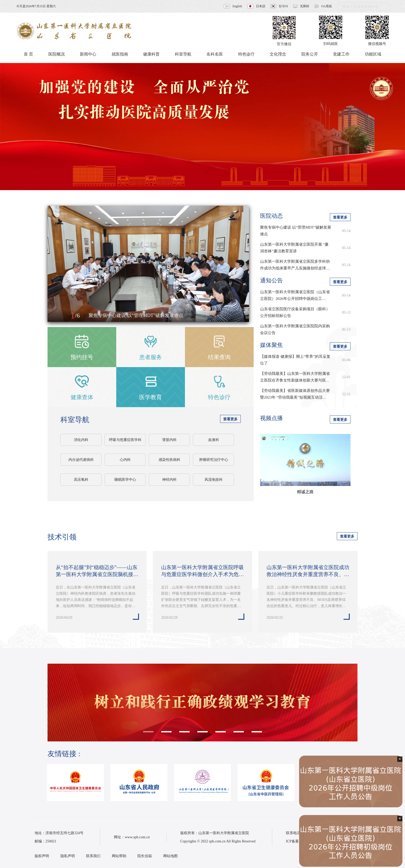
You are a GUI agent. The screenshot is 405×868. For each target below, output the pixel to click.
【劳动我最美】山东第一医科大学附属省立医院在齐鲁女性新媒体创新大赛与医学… (295, 378)
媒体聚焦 (271, 345)
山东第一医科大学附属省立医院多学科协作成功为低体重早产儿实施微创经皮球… (295, 265)
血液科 (214, 440)
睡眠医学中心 (125, 480)
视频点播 (271, 418)
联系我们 (93, 856)
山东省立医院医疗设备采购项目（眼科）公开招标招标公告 (295, 312)
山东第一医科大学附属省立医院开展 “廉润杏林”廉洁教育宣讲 (294, 248)
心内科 (125, 460)
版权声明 (42, 856)
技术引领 (62, 537)
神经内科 (169, 480)
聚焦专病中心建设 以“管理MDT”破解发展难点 (296, 231)
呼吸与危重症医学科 (125, 440)
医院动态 (271, 216)
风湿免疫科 (214, 480)
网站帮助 (119, 856)
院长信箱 (145, 856)
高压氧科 (81, 480)
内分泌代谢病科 (81, 460)
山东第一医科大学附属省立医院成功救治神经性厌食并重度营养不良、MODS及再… (308, 571)
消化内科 (81, 440)
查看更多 (230, 419)
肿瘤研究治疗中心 (214, 460)
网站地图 (170, 856)
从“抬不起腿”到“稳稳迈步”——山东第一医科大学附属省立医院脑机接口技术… (97, 571)
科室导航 (75, 420)
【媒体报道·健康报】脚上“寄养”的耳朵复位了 (295, 360)
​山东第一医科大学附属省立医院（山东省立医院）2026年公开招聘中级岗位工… (295, 295)
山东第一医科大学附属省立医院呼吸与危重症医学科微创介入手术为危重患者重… (202, 571)
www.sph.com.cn (137, 837)
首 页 (28, 54)
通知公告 (271, 280)
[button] (57, 316)
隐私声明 (68, 856)
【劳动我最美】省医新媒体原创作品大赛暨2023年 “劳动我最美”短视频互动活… (295, 394)
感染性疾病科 (169, 460)
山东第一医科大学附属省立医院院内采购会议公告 (295, 329)
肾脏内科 (169, 440)
